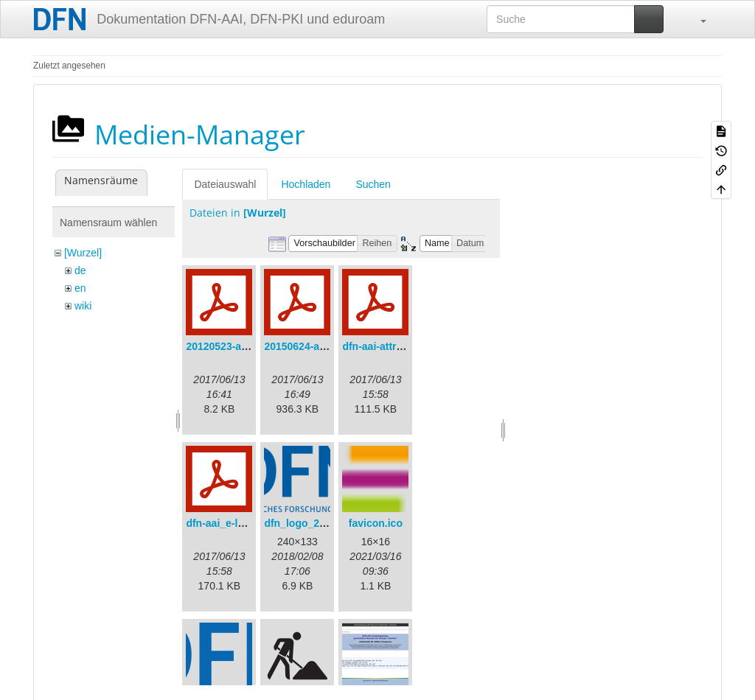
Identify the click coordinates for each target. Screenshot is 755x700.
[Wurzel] (83, 253)
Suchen (373, 184)
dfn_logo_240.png (308, 523)
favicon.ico (376, 523)
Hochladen (306, 184)
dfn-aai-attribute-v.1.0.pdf (404, 346)
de (80, 270)
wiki (83, 306)
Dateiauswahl (225, 184)
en (80, 288)
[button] (696, 19)
